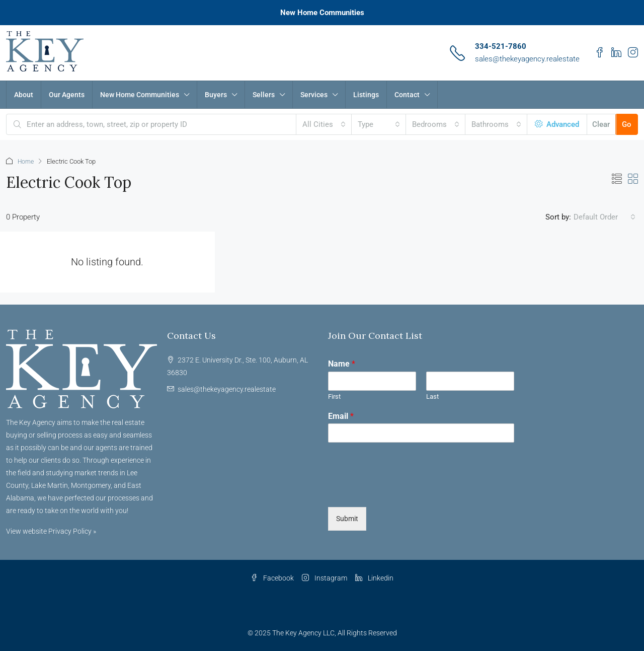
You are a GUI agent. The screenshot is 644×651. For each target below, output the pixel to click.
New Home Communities (322, 13)
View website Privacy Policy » (51, 531)
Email (341, 416)
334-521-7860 (501, 46)
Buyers (216, 95)
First (334, 396)
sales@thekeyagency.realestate (527, 59)
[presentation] (405, 490)
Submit (347, 518)
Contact (407, 95)
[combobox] (324, 124)
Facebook (272, 577)
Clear (601, 124)
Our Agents (67, 95)
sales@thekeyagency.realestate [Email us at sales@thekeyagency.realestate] (227, 389)
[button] (617, 179)
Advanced (557, 124)
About (24, 95)
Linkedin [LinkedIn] (374, 577)
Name (342, 363)
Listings (366, 95)
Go (627, 124)
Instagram (325, 577)
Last (432, 396)
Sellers (264, 95)
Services (314, 95)
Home (26, 161)
